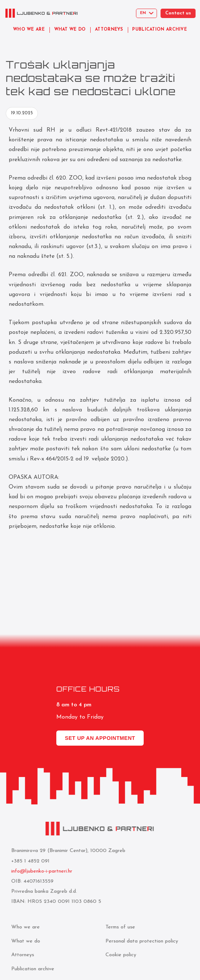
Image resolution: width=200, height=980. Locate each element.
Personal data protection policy (140, 941)
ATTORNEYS (109, 30)
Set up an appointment (100, 738)
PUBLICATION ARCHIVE (161, 30)
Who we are (24, 927)
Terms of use (118, 927)
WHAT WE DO (70, 30)
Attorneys (21, 955)
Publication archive (31, 969)
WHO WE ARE (29, 30)
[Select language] (151, 13)
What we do (24, 941)
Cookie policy (119, 955)
